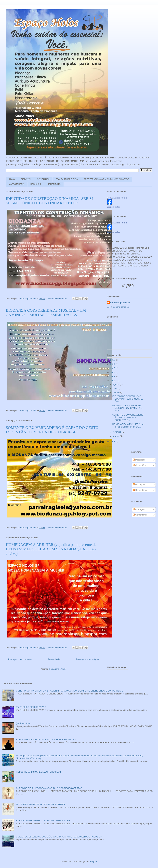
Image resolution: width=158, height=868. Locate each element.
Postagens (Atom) (58, 669)
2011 (113, 441)
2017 (113, 364)
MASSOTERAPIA (17, 184)
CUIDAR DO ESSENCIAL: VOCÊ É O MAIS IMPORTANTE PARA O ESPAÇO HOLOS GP (59, 837)
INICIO (12, 179)
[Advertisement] (117, 501)
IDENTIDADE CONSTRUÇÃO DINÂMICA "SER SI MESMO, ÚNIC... (127, 399)
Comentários (140, 465)
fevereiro (117, 432)
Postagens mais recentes (20, 659)
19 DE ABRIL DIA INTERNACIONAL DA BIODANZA (41, 804)
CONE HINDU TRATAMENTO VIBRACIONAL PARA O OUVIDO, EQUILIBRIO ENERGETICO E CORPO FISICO (70, 691)
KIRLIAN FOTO (54, 184)
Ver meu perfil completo (118, 307)
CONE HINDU (43, 179)
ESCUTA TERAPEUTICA (67, 179)
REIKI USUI (36, 184)
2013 (113, 377)
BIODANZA (26, 179)
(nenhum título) (23, 723)
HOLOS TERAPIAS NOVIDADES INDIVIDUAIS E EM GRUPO (46, 740)
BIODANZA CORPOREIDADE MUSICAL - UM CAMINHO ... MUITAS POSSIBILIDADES (46, 313)
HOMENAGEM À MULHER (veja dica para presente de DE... (128, 425)
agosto (116, 384)
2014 (113, 372)
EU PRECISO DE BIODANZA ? (31, 707)
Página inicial (54, 659)
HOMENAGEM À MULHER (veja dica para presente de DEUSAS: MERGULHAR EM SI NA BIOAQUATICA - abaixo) (51, 549)
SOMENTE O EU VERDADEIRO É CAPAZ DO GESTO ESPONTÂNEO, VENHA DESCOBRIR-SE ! (52, 430)
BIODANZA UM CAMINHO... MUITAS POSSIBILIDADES (43, 820)
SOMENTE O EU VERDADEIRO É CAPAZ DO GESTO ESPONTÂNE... (128, 417)
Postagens (139, 460)
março (116, 393)
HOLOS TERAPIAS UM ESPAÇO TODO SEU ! (38, 772)
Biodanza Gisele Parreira (117, 198)
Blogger (93, 862)
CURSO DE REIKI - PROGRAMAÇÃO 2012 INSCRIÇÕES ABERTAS (49, 788)
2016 (113, 368)
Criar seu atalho (113, 207)
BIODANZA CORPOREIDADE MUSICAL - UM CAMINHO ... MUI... (127, 408)
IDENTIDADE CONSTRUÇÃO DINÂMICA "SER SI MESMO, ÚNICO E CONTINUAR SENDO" (49, 201)
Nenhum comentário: (58, 299)
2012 (113, 381)
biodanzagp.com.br (120, 303)
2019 (113, 360)
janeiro (116, 436)
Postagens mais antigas (87, 659)
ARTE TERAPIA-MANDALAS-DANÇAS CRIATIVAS (106, 179)
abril (115, 389)
